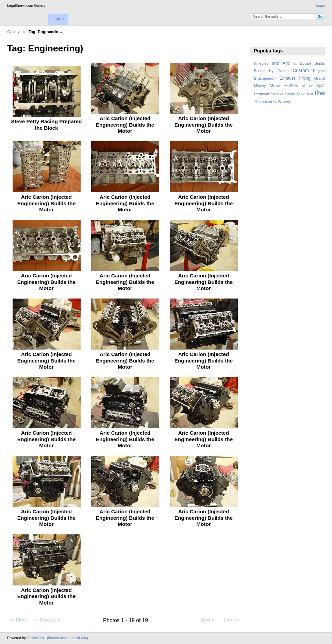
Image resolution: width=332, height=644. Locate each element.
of (304, 86)
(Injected (261, 63)
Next (208, 620)
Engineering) (265, 78)
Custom (301, 70)
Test (310, 94)
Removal (262, 94)
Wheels (284, 101)
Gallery (13, 31)
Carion (283, 71)
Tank (301, 94)
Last (232, 620)
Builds (320, 63)
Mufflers (291, 86)
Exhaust (287, 78)
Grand (320, 78)
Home (58, 19)
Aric (286, 63)
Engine (319, 71)
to (275, 101)
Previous (47, 620)
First (18, 620)
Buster (260, 71)
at (295, 63)
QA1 (321, 86)
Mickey (260, 86)
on (311, 86)
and (276, 63)
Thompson (263, 101)
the (320, 93)
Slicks (290, 94)
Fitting (304, 78)
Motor (275, 86)
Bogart (305, 63)
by (271, 71)
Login (321, 6)
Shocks (277, 94)
